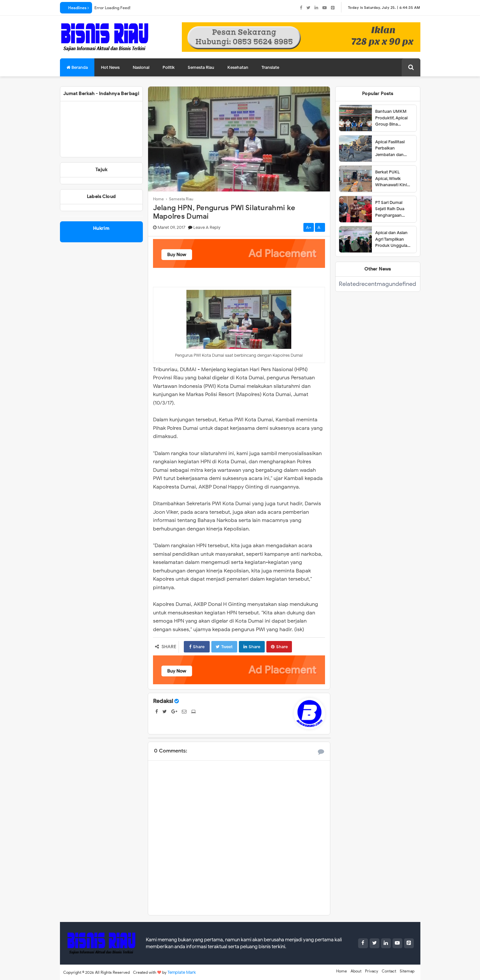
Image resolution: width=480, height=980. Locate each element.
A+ (309, 227)
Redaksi (163, 701)
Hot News (110, 67)
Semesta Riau (201, 67)
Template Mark (182, 972)
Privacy (372, 971)
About (356, 971)
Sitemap (407, 971)
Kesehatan (238, 67)
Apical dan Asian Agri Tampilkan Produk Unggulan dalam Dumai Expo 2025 (394, 239)
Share (197, 647)
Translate (270, 67)
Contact (389, 971)
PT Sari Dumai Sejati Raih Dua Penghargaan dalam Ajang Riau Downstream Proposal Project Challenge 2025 (392, 209)
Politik (169, 67)
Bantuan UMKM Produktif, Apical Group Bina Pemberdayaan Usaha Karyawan (392, 118)
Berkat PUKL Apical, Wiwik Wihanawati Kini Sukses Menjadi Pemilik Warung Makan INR (391, 179)
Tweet (224, 647)
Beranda (77, 67)
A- (320, 227)
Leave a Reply (207, 227)
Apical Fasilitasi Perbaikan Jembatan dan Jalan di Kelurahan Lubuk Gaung (393, 149)
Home (342, 971)
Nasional (141, 67)
